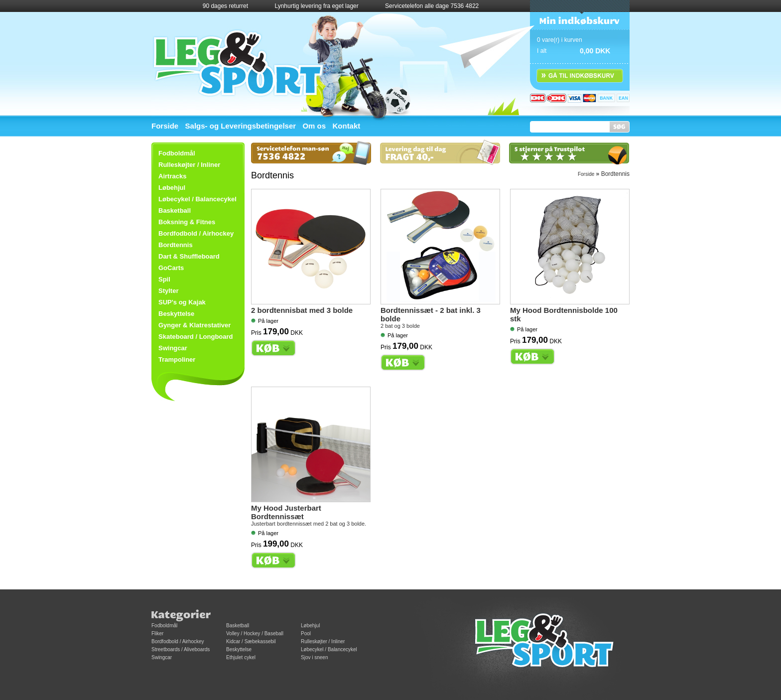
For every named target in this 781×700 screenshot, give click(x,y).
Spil (164, 279)
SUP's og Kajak (182, 302)
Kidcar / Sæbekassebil (251, 641)
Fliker (157, 633)
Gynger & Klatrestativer (195, 325)
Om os (314, 126)
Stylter (168, 291)
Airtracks (172, 176)
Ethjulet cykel (241, 657)
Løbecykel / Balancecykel (197, 199)
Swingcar (173, 348)
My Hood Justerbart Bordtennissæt (286, 512)
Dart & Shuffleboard (189, 256)
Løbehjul (310, 626)
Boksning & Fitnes (187, 222)
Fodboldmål (164, 626)
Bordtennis (176, 245)
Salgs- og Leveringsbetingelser (241, 126)
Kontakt (346, 126)
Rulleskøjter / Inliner (189, 165)
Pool (306, 633)
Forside (165, 126)
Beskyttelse (176, 314)
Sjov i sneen (314, 657)
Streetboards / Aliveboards (181, 649)
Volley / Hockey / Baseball (255, 633)
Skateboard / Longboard (196, 337)
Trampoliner (177, 359)
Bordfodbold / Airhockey (196, 233)
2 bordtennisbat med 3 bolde (302, 310)
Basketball (175, 210)
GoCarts (171, 268)
